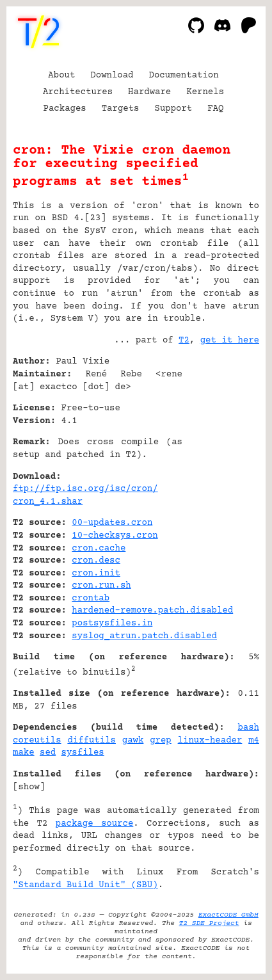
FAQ (215, 109)
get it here (230, 341)
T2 (184, 341)
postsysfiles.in (112, 623)
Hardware (149, 92)
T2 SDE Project (209, 923)
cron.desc (96, 561)
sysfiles (83, 753)
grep (161, 741)
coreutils (37, 741)
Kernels (205, 92)
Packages (65, 109)
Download (112, 76)
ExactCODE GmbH (228, 915)
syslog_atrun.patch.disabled (144, 636)
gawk (133, 741)
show (29, 787)
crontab (91, 598)
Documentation (184, 76)
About (61, 76)
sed (48, 753)
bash (248, 728)
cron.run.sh (101, 586)
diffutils (92, 741)
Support (173, 109)
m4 (254, 741)
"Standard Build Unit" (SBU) (85, 885)
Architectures (78, 92)
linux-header (210, 741)
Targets (121, 109)
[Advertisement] (221, 439)
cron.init (96, 574)
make (24, 753)
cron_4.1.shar (48, 502)
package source (95, 824)
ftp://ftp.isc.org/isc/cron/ (85, 489)
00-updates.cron (112, 523)
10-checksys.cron (115, 536)
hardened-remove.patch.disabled (152, 611)
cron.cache (99, 549)
